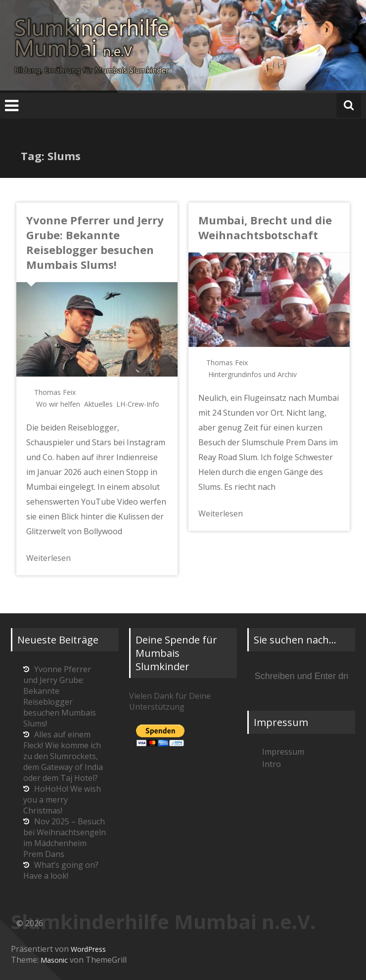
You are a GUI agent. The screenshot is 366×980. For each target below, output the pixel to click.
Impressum (283, 752)
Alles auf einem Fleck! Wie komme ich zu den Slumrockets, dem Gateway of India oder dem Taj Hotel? (63, 756)
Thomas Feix (55, 392)
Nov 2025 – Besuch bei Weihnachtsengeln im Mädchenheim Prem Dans (65, 838)
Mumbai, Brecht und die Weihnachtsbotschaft (265, 227)
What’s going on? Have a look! (61, 870)
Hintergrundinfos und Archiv (252, 374)
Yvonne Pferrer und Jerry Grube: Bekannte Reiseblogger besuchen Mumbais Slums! (95, 242)
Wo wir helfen (58, 404)
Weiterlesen (48, 558)
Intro (272, 764)
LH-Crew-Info (138, 404)
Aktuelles (98, 404)
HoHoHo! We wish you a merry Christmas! (62, 800)
